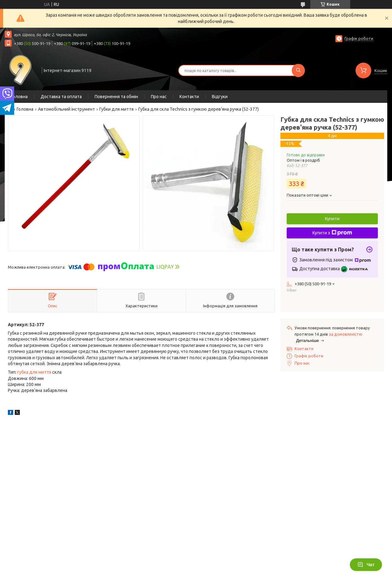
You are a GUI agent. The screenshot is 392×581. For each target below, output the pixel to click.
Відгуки (220, 97)
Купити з (332, 233)
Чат (366, 565)
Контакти (189, 97)
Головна (19, 97)
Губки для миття (116, 109)
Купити (332, 219)
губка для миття (34, 372)
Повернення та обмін (116, 97)
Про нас (159, 97)
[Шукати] (298, 70)
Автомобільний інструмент (66, 109)
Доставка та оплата (61, 97)
